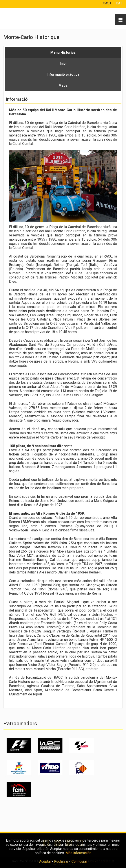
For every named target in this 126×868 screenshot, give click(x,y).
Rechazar (61, 862)
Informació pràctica (63, 75)
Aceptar (45, 862)
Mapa (63, 86)
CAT (119, 3)
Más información (78, 853)
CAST (107, 3)
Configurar (79, 862)
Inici (63, 64)
